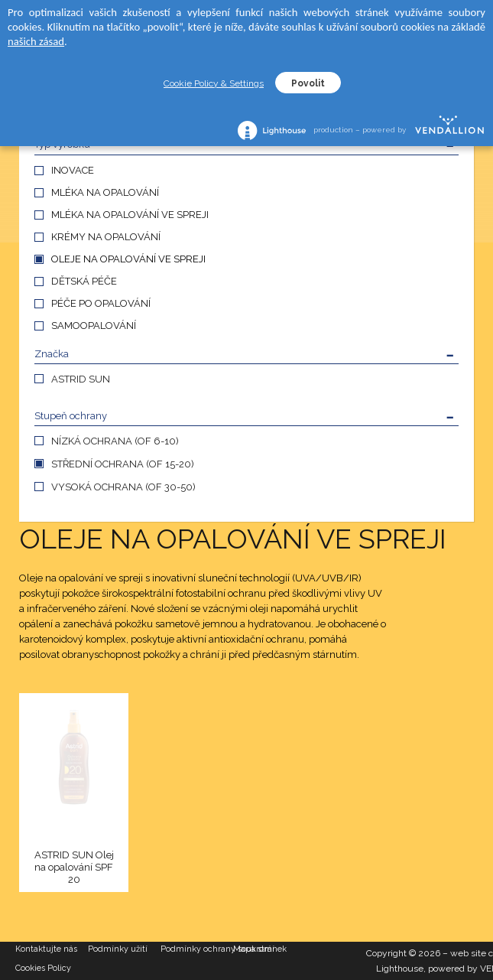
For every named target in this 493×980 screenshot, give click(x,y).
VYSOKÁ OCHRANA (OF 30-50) (123, 487)
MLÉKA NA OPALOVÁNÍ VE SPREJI (130, 215)
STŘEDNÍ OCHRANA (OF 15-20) (123, 464)
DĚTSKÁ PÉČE (84, 281)
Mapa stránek (260, 949)
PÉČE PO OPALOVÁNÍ (101, 303)
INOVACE (73, 170)
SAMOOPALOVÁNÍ (94, 326)
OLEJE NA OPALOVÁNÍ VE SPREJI (128, 259)
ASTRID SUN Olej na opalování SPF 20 (74, 867)
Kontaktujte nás (46, 949)
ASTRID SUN (81, 379)
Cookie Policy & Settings (214, 83)
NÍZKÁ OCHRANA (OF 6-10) (115, 441)
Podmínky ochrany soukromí (197, 949)
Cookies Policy (43, 968)
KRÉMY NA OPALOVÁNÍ (106, 237)
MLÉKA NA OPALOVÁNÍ (105, 192)
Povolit (308, 83)
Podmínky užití (118, 949)
